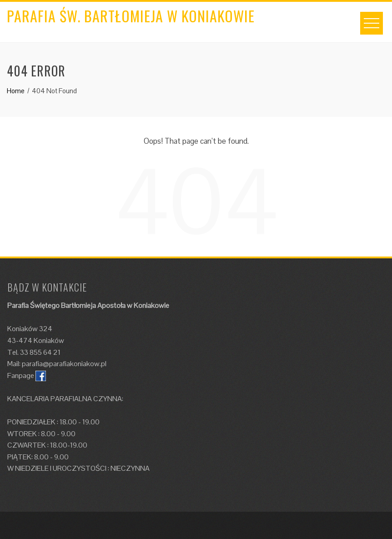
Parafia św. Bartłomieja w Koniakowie (131, 16)
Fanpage (21, 375)
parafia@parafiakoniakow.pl (64, 364)
